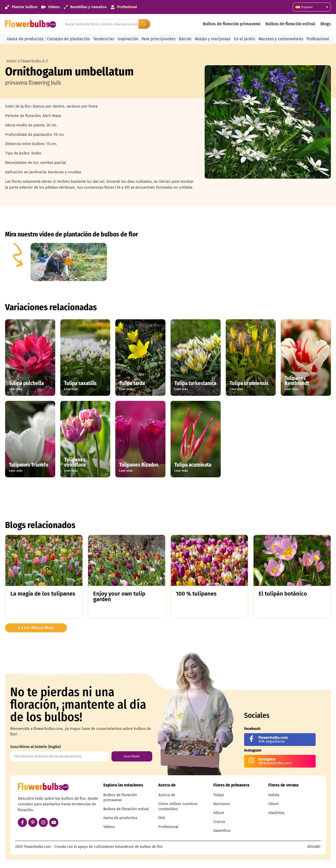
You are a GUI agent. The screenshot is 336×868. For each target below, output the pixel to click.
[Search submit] (144, 24)
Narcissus (222, 804)
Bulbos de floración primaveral (232, 24)
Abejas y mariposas (213, 39)
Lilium (274, 804)
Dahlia (274, 795)
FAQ (162, 818)
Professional (318, 39)
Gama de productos (25, 39)
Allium (219, 813)
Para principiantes (158, 39)
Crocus (219, 822)
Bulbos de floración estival (290, 24)
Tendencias (104, 39)
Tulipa (219, 795)
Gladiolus (276, 813)
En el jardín (244, 39)
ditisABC (314, 847)
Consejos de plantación (68, 39)
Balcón (185, 39)
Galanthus (222, 831)
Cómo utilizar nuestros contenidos (178, 806)
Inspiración (128, 39)
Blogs (326, 24)
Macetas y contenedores (281, 39)
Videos (109, 827)
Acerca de (167, 795)
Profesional (168, 827)
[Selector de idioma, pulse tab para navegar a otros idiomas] (312, 7)
